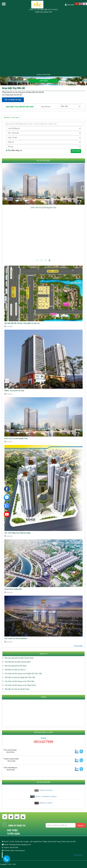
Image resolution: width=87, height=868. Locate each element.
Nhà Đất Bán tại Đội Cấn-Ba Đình (18, 662)
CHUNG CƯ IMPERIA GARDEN (46, 797)
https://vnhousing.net (18, 850)
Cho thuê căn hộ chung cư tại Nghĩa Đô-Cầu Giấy (23, 674)
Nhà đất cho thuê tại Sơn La (15, 670)
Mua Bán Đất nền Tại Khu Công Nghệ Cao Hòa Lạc (22, 323)
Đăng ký (81, 825)
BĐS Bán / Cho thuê (11, 117)
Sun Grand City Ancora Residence (16, 638)
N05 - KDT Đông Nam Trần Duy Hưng (17, 533)
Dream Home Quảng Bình (13, 589)
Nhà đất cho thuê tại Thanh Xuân (17, 689)
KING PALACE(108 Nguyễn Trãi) (43, 208)
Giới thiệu (12, 830)
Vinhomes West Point (46, 790)
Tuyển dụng (13, 834)
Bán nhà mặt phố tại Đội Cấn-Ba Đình (19, 658)
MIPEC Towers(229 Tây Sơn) (14, 391)
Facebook (78, 855)
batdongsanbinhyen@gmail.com (20, 844)
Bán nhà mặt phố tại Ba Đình (16, 666)
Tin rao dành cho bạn (13, 100)
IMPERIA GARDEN (46, 803)
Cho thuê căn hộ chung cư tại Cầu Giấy (19, 681)
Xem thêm (78, 646)
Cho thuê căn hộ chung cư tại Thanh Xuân (20, 685)
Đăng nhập (69, 5)
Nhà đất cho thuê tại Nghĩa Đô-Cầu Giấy (20, 677)
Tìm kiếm (76, 151)
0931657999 (46, 75)
